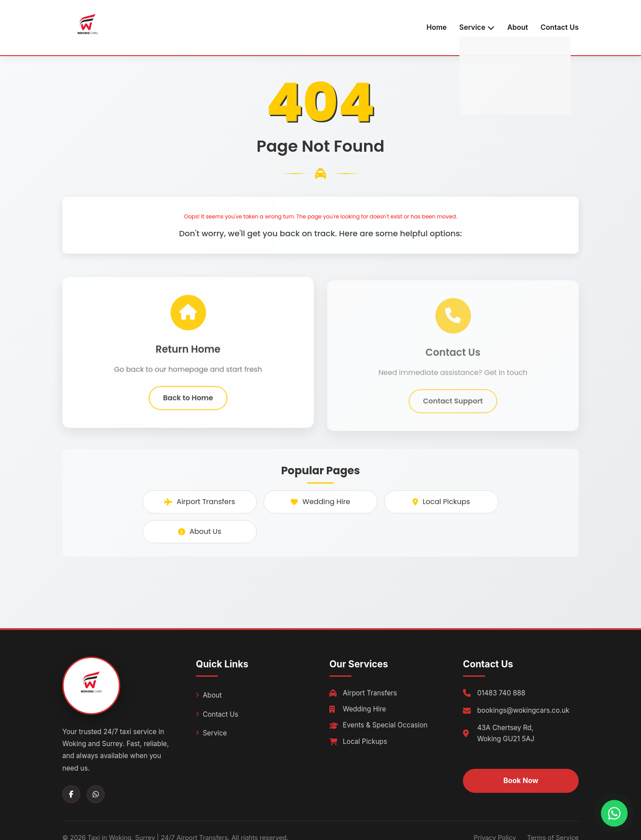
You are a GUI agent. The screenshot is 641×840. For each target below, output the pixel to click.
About (517, 27)
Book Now (521, 780)
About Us (200, 531)
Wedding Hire (320, 502)
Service (215, 733)
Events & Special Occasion (379, 725)
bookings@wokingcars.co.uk (523, 710)
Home (437, 27)
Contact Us (560, 27)
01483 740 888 (501, 693)
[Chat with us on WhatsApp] (614, 813)
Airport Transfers (200, 502)
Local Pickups (441, 502)
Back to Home (188, 400)
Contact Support (453, 406)
